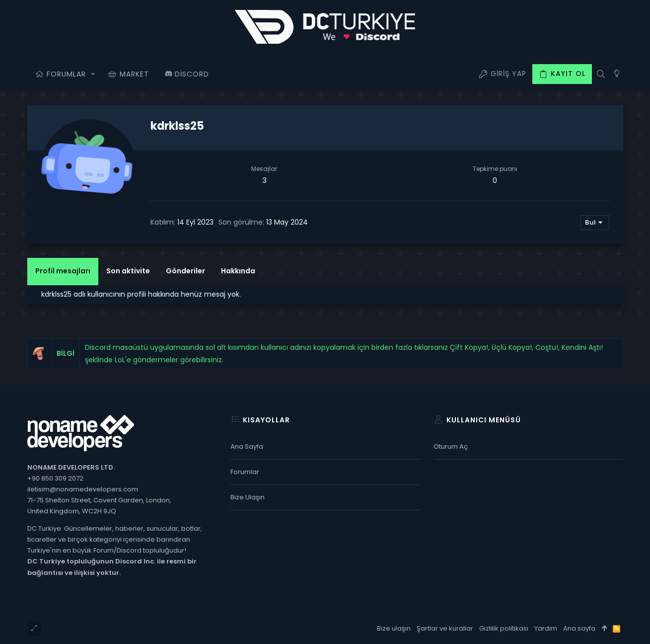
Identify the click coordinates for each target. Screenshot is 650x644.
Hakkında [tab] (238, 271)
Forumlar (245, 472)
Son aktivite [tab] (128, 271)
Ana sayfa (247, 446)
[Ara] (601, 74)
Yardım (546, 628)
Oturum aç (451, 446)
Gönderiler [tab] (185, 271)
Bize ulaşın (248, 497)
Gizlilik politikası (504, 628)
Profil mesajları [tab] (63, 271)
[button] (94, 74)
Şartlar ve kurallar (445, 628)
